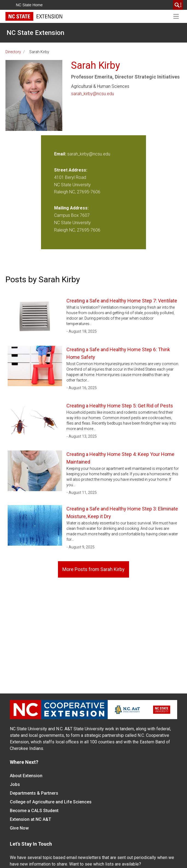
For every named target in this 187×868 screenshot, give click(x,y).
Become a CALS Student (34, 811)
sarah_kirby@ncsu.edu (93, 94)
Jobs (15, 784)
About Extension (26, 776)
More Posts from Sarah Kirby (93, 569)
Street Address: (71, 170)
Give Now (19, 828)
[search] (178, 5)
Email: (61, 154)
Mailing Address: (71, 208)
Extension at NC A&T (30, 819)
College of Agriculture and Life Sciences (51, 802)
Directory (13, 52)
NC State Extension (35, 33)
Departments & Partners (34, 793)
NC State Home (29, 5)
